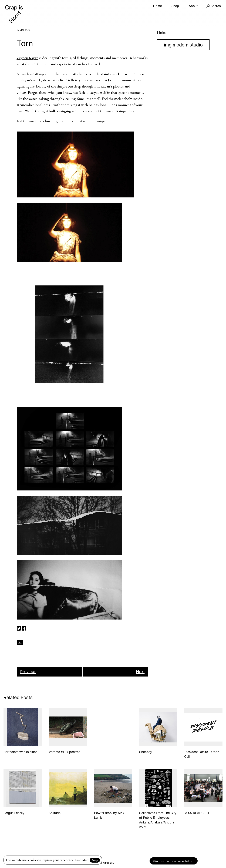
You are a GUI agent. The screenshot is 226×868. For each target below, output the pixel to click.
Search (214, 6)
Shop (175, 6)
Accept (95, 860)
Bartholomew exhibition (21, 752)
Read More (82, 860)
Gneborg (145, 752)
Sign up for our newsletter (174, 861)
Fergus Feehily (14, 813)
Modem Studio (103, 863)
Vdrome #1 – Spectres (64, 752)
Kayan (25, 80)
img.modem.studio (183, 45)
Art (20, 642)
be (110, 80)
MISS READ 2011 (197, 813)
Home (157, 6)
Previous (28, 672)
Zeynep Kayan (28, 58)
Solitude (55, 813)
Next (140, 672)
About (193, 6)
